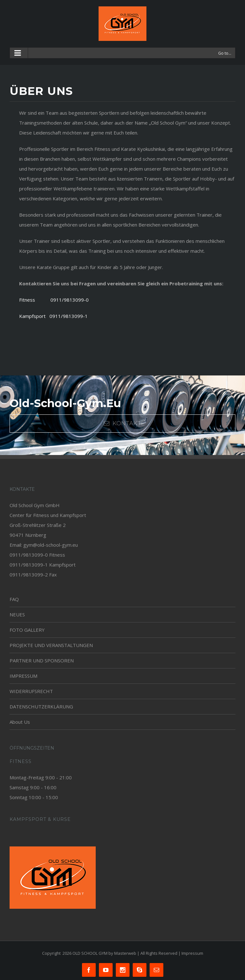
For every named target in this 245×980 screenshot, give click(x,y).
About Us (20, 722)
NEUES (17, 614)
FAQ (14, 599)
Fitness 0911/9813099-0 (54, 300)
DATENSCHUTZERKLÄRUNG (41, 706)
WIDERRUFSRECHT (31, 691)
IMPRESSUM (23, 676)
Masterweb (125, 953)
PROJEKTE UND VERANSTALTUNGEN (51, 645)
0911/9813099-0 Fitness (37, 555)
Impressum (192, 953)
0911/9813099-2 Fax (33, 575)
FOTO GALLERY (27, 630)
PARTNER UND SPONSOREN (42, 660)
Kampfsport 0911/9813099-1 (53, 316)
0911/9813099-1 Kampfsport (43, 565)
